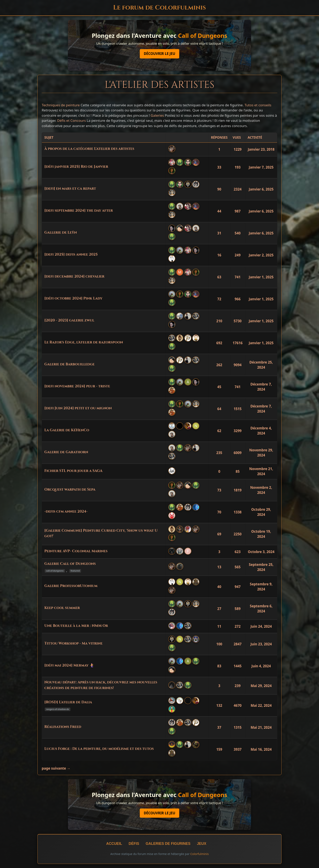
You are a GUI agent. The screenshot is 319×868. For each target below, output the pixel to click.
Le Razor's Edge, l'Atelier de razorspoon (84, 342)
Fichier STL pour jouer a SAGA (73, 471)
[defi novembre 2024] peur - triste (77, 386)
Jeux (202, 844)
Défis (134, 844)
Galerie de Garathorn (66, 452)
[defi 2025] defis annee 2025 (71, 255)
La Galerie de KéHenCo (67, 430)
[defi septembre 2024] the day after (79, 211)
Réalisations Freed (63, 727)
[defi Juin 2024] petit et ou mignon (78, 408)
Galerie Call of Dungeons (70, 564)
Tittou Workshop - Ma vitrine (73, 644)
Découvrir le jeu (160, 54)
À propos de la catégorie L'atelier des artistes (89, 149)
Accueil (114, 844)
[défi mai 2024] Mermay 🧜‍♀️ (69, 665)
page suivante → (56, 768)
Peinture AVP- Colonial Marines (76, 551)
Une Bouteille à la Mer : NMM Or (76, 626)
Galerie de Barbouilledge (69, 364)
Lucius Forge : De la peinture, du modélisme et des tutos (99, 749)
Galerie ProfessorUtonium (71, 586)
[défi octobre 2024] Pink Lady (73, 298)
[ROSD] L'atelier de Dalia (68, 702)
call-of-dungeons (55, 571)
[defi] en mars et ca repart (70, 189)
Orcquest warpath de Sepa (70, 490)
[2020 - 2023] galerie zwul (69, 320)
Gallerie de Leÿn (61, 233)
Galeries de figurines (168, 844)
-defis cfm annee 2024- (66, 512)
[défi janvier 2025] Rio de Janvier (76, 167)
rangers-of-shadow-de (57, 709)
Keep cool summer (62, 608)
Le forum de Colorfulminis (159, 8)
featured (75, 571)
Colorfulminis (199, 854)
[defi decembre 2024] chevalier (74, 277)
